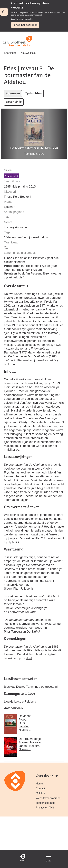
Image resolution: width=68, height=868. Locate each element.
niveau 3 (32, 69)
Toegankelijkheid (46, 803)
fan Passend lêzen (27, 273)
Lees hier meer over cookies (22, 19)
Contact (40, 788)
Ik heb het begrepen (25, 25)
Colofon (40, 793)
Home (39, 784)
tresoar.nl (51, 687)
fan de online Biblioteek (25, 258)
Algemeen (13, 94)
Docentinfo (14, 102)
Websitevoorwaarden (48, 798)
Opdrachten (33, 94)
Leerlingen (10, 53)
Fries (10, 69)
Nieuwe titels (28, 53)
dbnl (29, 658)
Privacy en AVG (45, 808)
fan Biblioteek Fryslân (27, 266)
